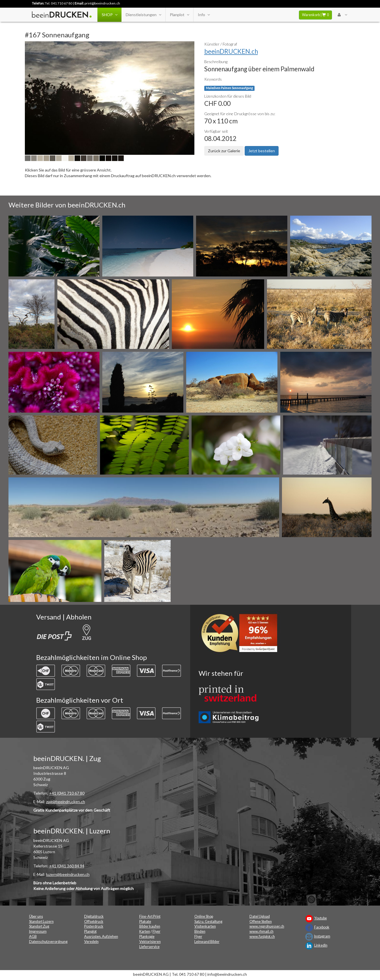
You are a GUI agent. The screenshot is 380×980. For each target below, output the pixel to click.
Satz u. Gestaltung (208, 922)
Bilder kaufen (150, 926)
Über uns (36, 916)
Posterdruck (94, 926)
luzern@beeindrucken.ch (68, 874)
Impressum (38, 931)
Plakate (145, 922)
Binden (200, 931)
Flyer (157, 931)
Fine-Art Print (150, 916)
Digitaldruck (94, 916)
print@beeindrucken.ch (102, 3)
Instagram (322, 936)
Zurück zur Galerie (224, 151)
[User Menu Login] (342, 15)
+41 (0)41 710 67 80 (67, 793)
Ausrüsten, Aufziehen (101, 937)
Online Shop (204, 916)
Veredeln (91, 942)
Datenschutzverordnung (48, 942)
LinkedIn (321, 945)
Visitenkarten (205, 926)
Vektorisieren (150, 942)
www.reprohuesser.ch (267, 926)
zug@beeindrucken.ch (66, 802)
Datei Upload (260, 916)
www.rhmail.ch (261, 931)
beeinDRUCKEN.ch (231, 51)
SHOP (109, 15)
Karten (145, 931)
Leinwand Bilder (207, 942)
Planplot (179, 15)
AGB (33, 937)
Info (204, 15)
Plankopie (147, 937)
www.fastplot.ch (262, 937)
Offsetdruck (94, 922)
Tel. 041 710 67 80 (59, 3)
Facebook (322, 927)
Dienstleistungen (143, 15)
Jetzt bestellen (262, 151)
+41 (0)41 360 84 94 (67, 866)
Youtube (321, 918)
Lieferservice (149, 947)
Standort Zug (39, 926)
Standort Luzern (41, 922)
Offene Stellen (261, 922)
